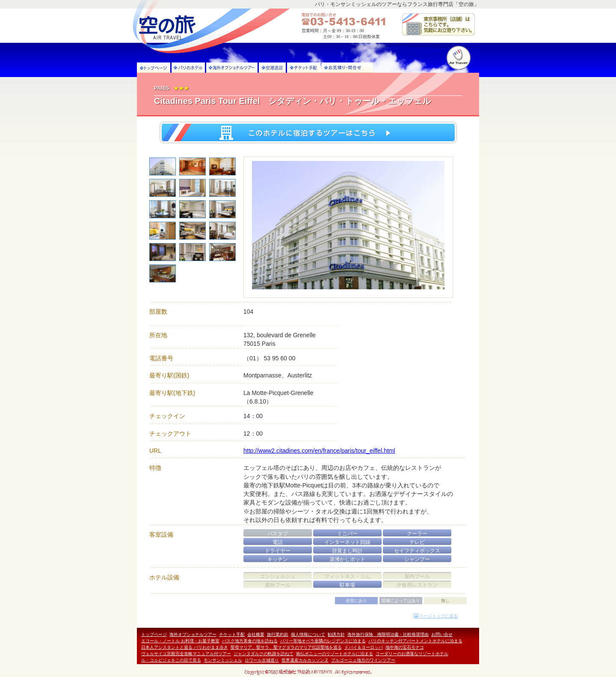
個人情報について (308, 634)
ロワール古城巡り (262, 660)
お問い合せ (442, 634)
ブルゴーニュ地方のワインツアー (363, 660)
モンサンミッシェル (223, 660)
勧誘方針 (336, 634)
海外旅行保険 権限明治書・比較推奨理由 (388, 634)
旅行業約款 (278, 634)
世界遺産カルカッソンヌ (305, 660)
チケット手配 (232, 634)
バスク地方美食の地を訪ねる (250, 641)
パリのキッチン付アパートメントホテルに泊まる (415, 641)
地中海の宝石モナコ (405, 647)
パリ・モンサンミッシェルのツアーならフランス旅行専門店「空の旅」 (397, 4)
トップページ (154, 634)
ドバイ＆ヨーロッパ (364, 647)
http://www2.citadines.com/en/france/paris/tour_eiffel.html (319, 451)
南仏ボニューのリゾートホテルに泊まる (335, 654)
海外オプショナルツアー (193, 634)
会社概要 (256, 634)
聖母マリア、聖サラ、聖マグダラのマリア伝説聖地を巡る (286, 647)
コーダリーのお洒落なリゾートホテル (412, 654)
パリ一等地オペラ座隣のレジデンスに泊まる (323, 641)
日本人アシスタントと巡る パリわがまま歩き (185, 647)
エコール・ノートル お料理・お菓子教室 (180, 641)
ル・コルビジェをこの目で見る (171, 660)
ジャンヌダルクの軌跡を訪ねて (264, 654)
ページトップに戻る (438, 616)
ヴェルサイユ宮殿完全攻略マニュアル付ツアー (186, 654)
